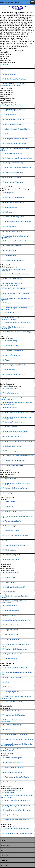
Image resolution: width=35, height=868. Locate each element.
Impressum (4, 865)
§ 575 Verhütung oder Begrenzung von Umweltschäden (13, 602)
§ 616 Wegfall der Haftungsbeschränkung (14, 815)
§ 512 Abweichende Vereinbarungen (12, 260)
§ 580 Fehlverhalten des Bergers (11, 625)
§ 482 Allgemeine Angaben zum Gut (12, 110)
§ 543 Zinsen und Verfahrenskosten (12, 422)
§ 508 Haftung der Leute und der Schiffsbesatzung (17, 241)
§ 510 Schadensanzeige (8, 251)
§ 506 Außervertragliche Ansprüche (12, 231)
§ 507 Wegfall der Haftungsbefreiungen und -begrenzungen (15, 237)
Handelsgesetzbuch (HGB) (10, 2)
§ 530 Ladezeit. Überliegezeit (10, 355)
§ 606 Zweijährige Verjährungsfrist (12, 763)
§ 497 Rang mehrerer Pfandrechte (12, 182)
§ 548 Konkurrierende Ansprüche (11, 446)
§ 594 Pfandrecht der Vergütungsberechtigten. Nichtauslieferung (16, 697)
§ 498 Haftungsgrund (7, 193)
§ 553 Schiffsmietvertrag (8, 478)
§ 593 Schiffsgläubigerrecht (10, 692)
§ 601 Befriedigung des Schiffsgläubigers (14, 734)
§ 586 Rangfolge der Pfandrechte (11, 654)
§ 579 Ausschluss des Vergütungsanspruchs (15, 620)
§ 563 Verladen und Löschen (10, 531)
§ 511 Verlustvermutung (8, 255)
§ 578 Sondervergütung (8, 615)
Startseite (4, 840)
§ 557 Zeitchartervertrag (8, 502)
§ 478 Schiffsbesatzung (8, 74)
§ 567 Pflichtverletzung (8, 550)
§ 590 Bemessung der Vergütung (11, 677)
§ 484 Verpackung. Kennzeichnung (12, 119)
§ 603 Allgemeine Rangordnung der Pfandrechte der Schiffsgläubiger (16, 745)
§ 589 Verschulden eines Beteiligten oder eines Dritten (16, 673)
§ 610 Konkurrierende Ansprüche (11, 782)
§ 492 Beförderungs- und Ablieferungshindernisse (17, 158)
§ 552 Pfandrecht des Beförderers (12, 465)
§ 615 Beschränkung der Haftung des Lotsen (15, 810)
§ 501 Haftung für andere (9, 207)
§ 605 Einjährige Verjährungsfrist (11, 758)
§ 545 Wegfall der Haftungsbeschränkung (14, 432)
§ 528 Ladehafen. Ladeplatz (10, 346)
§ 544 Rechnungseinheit (9, 427)
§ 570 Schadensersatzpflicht (10, 573)
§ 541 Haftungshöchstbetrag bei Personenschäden (17, 412)
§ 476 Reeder (5, 65)
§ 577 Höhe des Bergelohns (10, 610)
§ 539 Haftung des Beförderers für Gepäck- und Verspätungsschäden (16, 404)
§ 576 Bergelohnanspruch (9, 606)
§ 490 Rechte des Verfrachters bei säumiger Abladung (15, 149)
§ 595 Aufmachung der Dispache (11, 701)
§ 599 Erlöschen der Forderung (11, 725)
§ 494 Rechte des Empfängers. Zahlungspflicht (16, 168)
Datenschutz (5, 855)
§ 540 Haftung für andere (9, 408)
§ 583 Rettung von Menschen (10, 639)
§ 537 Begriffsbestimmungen (10, 393)
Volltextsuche (5, 845)
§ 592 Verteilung (6, 687)
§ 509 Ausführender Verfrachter (11, 246)
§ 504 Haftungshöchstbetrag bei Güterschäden (16, 222)
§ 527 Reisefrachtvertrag (9, 341)
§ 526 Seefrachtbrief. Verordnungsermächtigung (16, 332)
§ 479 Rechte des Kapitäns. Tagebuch (13, 79)
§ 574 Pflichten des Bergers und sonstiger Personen (14, 597)
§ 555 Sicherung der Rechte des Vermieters (15, 488)
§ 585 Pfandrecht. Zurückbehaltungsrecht (14, 649)
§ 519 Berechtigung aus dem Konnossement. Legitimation (15, 299)
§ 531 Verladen (6, 360)
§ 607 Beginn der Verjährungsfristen (12, 767)
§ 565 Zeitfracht (6, 540)
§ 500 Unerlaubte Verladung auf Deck (13, 202)
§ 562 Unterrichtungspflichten (10, 526)
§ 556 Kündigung (6, 493)
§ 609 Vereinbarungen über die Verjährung (15, 777)
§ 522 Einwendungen (7, 313)
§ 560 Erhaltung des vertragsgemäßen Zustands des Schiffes (16, 517)
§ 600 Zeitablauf (6, 730)
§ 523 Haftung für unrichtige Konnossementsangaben (10, 318)
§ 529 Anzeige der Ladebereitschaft (12, 350)
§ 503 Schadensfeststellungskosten (12, 217)
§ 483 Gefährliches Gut (8, 115)
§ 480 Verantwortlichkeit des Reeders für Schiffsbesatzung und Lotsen (14, 85)
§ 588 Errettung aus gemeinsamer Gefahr (14, 668)
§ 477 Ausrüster (6, 69)
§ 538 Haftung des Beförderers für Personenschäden (12, 399)
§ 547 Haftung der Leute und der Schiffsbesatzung (17, 441)
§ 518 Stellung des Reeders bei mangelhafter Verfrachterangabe (15, 294)
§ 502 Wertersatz (6, 212)
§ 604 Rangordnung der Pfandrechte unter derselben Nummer (15, 750)
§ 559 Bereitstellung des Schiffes (11, 511)
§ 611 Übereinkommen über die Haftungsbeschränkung (11, 792)
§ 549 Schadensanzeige (8, 451)
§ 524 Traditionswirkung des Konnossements (15, 322)
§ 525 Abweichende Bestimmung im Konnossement (12, 328)
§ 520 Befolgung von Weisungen (11, 303)
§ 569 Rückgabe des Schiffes (10, 560)
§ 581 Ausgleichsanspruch (9, 630)
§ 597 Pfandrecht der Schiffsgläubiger (13, 715)
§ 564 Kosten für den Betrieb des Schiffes (14, 536)
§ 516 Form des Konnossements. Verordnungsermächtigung (11, 284)
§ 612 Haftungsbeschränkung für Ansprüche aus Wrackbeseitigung (16, 796)
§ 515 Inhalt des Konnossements (11, 279)
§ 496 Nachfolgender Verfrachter (11, 177)
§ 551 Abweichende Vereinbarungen (12, 461)
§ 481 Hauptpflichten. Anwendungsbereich (14, 105)
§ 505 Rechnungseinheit (9, 226)
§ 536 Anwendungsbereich (9, 388)
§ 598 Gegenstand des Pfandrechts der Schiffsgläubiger (13, 721)
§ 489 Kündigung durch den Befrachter (13, 144)
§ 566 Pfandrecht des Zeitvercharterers (13, 545)
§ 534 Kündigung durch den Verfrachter (13, 374)
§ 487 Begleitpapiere (7, 134)
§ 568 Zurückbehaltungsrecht (10, 555)
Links (2, 850)
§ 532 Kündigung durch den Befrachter (13, 365)
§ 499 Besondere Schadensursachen (13, 198)
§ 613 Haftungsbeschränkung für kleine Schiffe (16, 800)
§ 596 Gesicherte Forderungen (11, 710)
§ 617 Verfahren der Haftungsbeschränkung (15, 820)
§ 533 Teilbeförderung (8, 370)
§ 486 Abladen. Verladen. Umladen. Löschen (15, 129)
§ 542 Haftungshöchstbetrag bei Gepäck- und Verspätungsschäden (16, 418)
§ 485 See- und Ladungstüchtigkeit (12, 124)
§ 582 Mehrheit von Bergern (10, 635)
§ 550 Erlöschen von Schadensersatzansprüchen (17, 456)
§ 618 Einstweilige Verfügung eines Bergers (15, 829)
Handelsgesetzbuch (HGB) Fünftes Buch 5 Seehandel (17, 8)
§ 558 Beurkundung (7, 507)
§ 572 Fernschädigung (8, 582)
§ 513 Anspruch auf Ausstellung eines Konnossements (13, 270)
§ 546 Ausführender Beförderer (11, 436)
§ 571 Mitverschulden (8, 577)
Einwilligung (4, 860)
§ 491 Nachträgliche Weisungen (11, 153)
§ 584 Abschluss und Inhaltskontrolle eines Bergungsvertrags (15, 645)
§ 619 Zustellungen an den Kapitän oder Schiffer (16, 833)
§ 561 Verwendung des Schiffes (11, 521)
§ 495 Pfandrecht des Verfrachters (12, 172)
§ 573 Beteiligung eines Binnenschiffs (13, 587)
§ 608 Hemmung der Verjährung (11, 772)
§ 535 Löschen (5, 379)
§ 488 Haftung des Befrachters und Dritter (14, 139)
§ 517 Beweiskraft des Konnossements (13, 288)
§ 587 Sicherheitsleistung (9, 659)
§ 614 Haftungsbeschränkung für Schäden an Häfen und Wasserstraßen (15, 806)
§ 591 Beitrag (5, 682)
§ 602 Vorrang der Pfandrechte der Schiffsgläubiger (17, 739)
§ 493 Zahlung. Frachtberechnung (12, 163)
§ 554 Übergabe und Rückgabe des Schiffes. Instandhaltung (15, 484)
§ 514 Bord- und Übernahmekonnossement (15, 274)
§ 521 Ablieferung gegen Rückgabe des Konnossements (14, 309)
